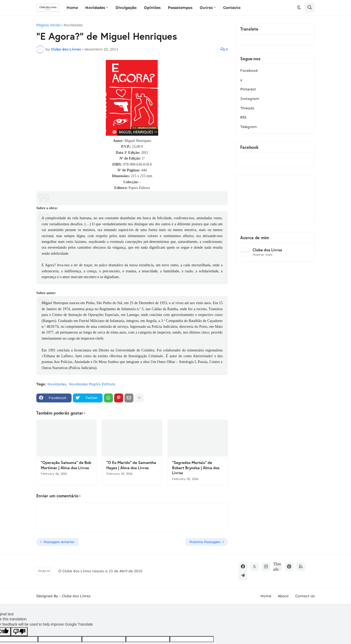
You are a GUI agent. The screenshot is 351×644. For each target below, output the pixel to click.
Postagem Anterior (59, 542)
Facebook (249, 71)
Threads (247, 108)
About (283, 596)
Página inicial (48, 25)
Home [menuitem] (72, 8)
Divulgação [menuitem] (126, 8)
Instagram (250, 99)
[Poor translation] (19, 632)
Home (266, 596)
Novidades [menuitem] (95, 8)
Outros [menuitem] (206, 8)
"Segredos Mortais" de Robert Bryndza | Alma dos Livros (196, 468)
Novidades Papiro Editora (92, 384)
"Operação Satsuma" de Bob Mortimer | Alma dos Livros (66, 465)
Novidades (73, 25)
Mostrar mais (262, 255)
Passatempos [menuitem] (180, 8)
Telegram (249, 127)
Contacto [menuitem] (232, 8)
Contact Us (305, 596)
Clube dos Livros (267, 250)
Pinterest (248, 89)
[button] (299, 8)
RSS (243, 117)
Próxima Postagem (205, 542)
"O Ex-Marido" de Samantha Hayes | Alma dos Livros (131, 465)
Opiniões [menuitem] (152, 8)
